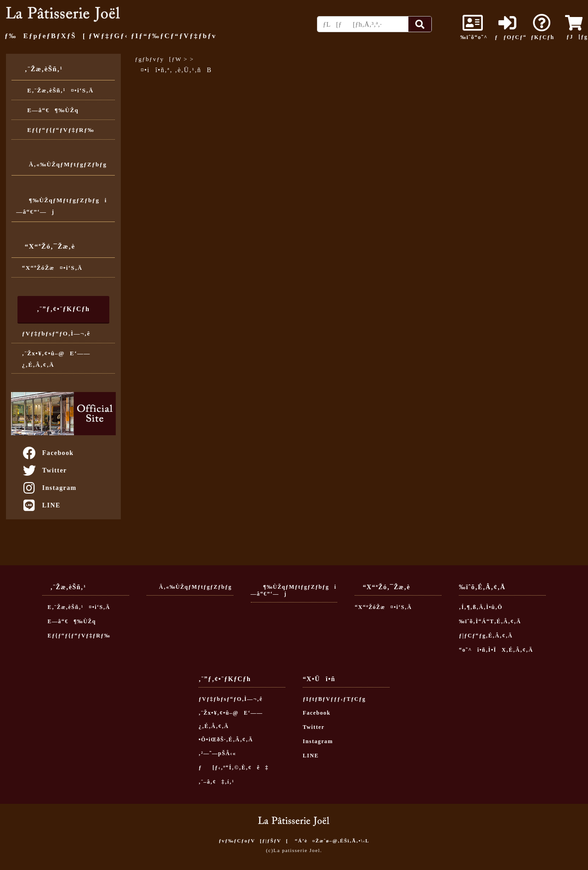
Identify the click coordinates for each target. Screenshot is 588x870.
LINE (41, 505)
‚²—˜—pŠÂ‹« (217, 753)
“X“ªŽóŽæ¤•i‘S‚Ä (52, 268)
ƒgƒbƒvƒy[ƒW (158, 59)
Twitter (44, 470)
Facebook (48, 453)
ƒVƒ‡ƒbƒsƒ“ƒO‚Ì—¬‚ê (56, 333)
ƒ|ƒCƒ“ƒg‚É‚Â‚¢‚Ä (486, 636)
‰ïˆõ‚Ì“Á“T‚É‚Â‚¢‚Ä (490, 621)
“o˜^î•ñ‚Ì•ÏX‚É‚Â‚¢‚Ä (496, 650)
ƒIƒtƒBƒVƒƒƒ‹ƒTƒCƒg (334, 699)
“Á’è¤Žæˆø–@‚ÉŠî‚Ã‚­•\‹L (332, 841)
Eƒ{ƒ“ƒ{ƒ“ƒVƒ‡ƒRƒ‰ (58, 130)
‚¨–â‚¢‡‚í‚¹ (216, 782)
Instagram (49, 488)
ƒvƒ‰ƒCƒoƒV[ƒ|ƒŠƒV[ (254, 841)
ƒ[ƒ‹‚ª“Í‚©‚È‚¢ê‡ (234, 768)
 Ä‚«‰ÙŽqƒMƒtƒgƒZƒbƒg (61, 164)
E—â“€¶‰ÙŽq (50, 110)
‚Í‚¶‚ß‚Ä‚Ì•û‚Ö (481, 607)
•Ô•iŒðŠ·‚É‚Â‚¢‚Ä (226, 739)
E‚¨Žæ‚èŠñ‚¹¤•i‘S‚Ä (58, 90)
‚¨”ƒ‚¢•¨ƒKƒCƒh (63, 309)
